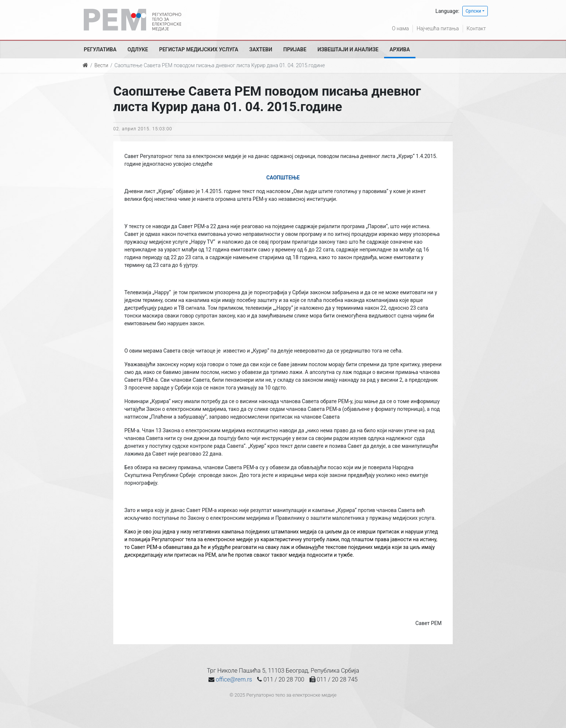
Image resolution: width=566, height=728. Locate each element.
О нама (400, 28)
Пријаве (295, 49)
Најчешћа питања (438, 28)
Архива (400, 49)
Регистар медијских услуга (199, 49)
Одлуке (138, 49)
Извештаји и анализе (348, 49)
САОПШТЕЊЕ (283, 178)
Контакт (476, 28)
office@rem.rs (234, 679)
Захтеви (261, 49)
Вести (101, 65)
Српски (473, 11)
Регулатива (100, 49)
